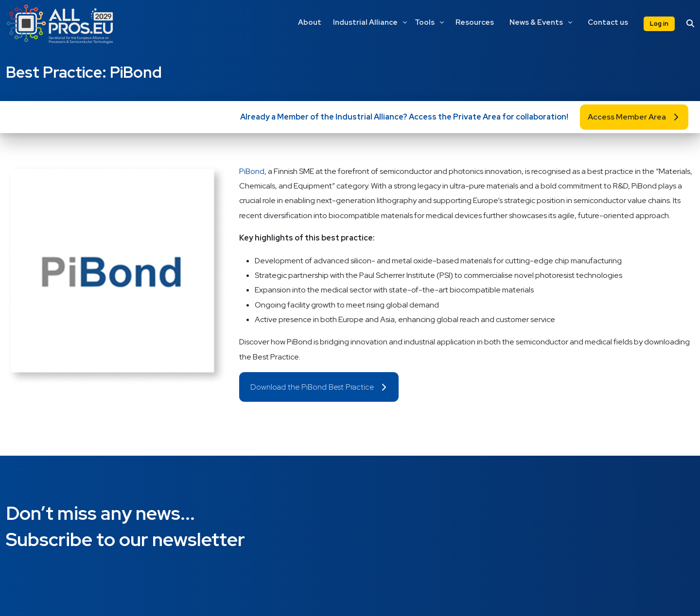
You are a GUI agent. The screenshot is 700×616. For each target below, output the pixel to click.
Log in (659, 24)
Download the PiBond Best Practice (312, 387)
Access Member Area (627, 117)
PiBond (252, 171)
